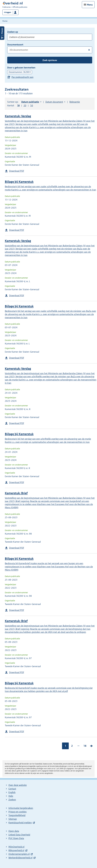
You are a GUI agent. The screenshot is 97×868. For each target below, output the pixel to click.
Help (11, 796)
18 (85, 746)
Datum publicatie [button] (30, 102)
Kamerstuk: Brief (16, 493)
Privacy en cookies (17, 812)
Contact (12, 789)
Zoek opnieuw (50, 60)
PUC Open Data (16, 838)
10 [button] (18, 105)
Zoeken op (13, 32)
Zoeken (12, 800)
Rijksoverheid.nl (16, 850)
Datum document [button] (54, 102)
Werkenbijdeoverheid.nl (20, 858)
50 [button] (32, 105)
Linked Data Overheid (19, 835)
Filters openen (2, 33)
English (12, 792)
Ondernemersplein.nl (19, 854)
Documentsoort (15, 45)
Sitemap (13, 819)
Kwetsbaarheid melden (20, 823)
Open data (14, 831)
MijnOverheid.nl (16, 847)
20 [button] (25, 105)
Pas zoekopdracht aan (23, 77)
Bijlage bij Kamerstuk (19, 182)
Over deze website (18, 785)
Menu (90, 5)
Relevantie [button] (75, 102)
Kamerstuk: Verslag (18, 116)
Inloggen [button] (8, 12)
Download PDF (17, 171)
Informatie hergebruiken (21, 808)
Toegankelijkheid (17, 815)
